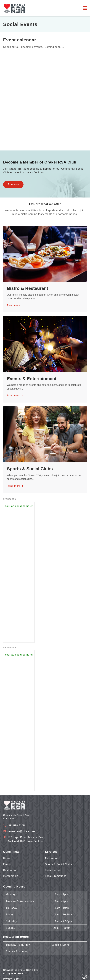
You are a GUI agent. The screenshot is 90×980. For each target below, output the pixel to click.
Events (7, 864)
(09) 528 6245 (16, 826)
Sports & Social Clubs (58, 864)
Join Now (13, 184)
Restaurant (10, 870)
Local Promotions (56, 876)
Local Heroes (53, 870)
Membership (11, 876)
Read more (16, 306)
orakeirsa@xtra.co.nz (21, 831)
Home (7, 858)
